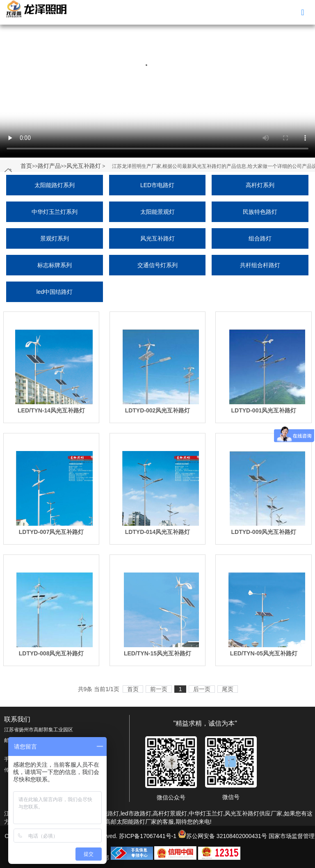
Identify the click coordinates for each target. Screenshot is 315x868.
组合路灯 (260, 238)
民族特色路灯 (260, 212)
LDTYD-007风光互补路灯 (51, 532)
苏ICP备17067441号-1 (148, 836)
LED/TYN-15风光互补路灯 (157, 653)
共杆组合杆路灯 (260, 265)
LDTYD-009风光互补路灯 (264, 532)
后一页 (202, 689)
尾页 (228, 689)
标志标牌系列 (55, 265)
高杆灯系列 (260, 185)
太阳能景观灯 (157, 212)
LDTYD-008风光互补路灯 (51, 653)
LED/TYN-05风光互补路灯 (264, 653)
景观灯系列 (55, 238)
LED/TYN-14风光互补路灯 (51, 410)
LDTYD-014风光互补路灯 (158, 532)
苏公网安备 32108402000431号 (223, 836)
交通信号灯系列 (157, 265)
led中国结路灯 (55, 292)
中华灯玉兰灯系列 (55, 212)
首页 (26, 166)
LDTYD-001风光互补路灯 (264, 410)
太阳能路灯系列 (55, 185)
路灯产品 (49, 166)
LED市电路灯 (157, 185)
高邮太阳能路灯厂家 (131, 822)
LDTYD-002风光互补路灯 (158, 410)
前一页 (159, 689)
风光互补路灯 (84, 166)
